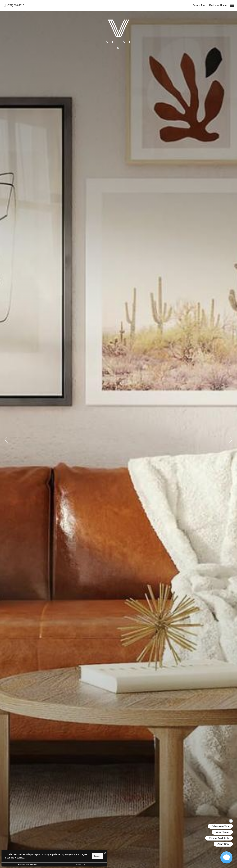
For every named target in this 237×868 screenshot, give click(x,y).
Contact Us (81, 865)
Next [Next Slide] (231, 440)
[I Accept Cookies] (105, 853)
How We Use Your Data (28, 865)
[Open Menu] (232, 6)
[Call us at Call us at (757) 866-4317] (13, 6)
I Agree (97, 856)
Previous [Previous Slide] (6, 440)
